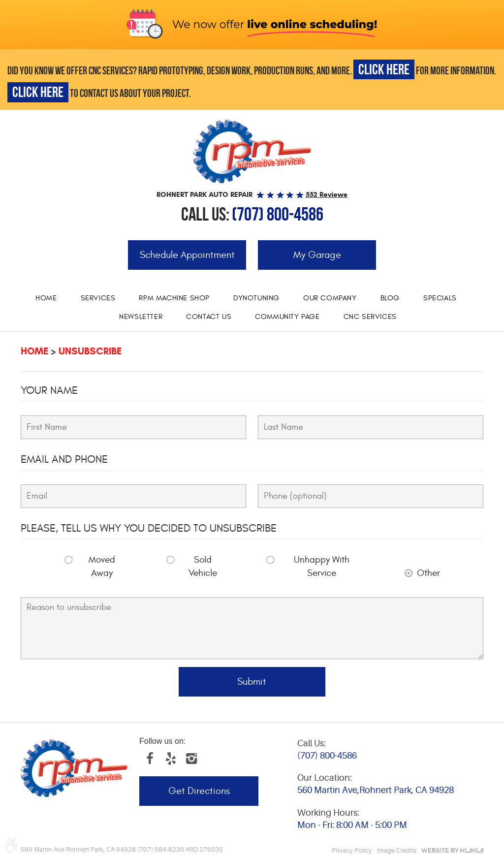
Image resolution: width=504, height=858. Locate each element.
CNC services (370, 317)
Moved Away (102, 566)
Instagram (191, 759)
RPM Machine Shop (174, 298)
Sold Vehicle (203, 566)
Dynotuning (256, 298)
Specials (440, 298)
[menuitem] (46, 298)
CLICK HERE (384, 69)
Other (428, 573)
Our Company (330, 298)
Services (98, 298)
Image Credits (397, 850)
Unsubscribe (90, 351)
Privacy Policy (352, 850)
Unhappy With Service (322, 566)
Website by (452, 850)
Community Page (287, 317)
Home (46, 298)
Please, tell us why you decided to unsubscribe (149, 528)
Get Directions (199, 791)
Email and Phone (64, 459)
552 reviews (327, 194)
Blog (390, 298)
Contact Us (209, 317)
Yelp (170, 759)
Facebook (150, 759)
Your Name (49, 390)
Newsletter (141, 317)
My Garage (317, 255)
